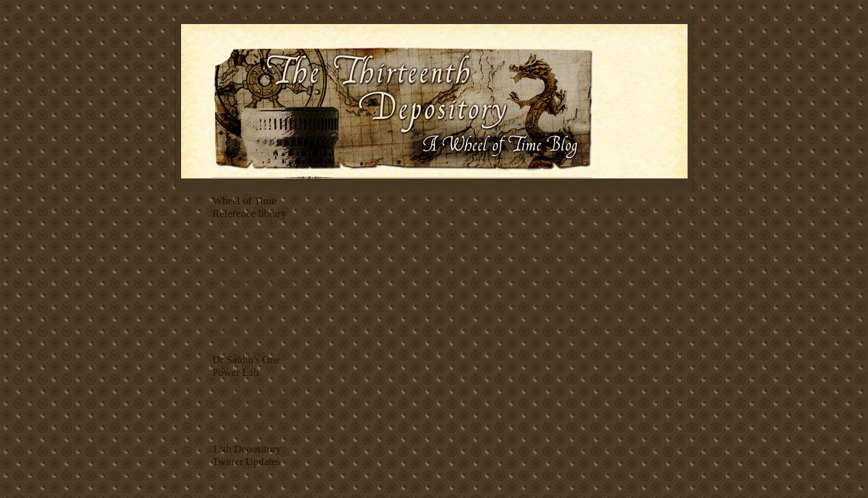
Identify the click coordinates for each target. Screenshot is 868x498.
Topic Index (230, 271)
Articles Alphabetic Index (249, 232)
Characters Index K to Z (247, 261)
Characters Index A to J (246, 251)
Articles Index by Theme (248, 242)
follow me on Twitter (277, 480)
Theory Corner (234, 340)
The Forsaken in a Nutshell (251, 390)
